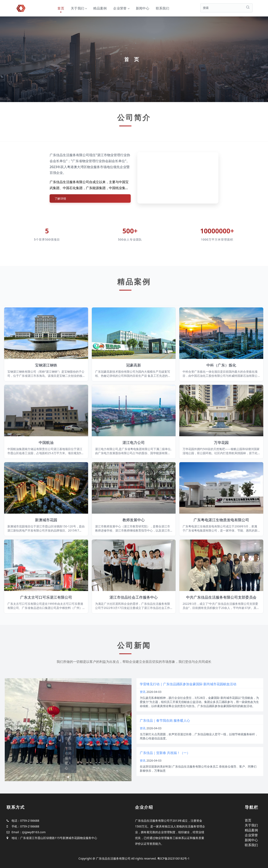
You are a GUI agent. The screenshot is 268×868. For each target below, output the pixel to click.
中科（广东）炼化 (221, 365)
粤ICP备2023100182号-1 (173, 858)
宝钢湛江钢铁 (46, 365)
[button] (65, 777)
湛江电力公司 (134, 442)
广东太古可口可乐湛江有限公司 (46, 597)
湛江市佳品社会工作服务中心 (134, 597)
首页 (61, 8)
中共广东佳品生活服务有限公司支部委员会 (221, 597)
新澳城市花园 (46, 520)
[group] (68, 730)
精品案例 (100, 8)
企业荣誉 (121, 8)
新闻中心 (143, 8)
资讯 (143, 692)
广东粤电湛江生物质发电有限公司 (221, 520)
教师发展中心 (134, 520)
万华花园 (221, 442)
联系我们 (163, 8)
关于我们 (79, 8)
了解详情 (60, 198)
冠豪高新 (134, 365)
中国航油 (46, 442)
